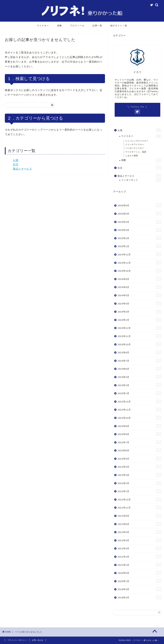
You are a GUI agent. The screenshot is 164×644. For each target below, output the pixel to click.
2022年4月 (139, 467)
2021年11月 (139, 507)
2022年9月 (139, 426)
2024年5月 (139, 295)
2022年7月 (139, 442)
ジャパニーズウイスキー (137, 141)
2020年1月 (139, 581)
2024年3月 (139, 312)
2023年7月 (139, 361)
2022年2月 (139, 483)
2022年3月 (139, 475)
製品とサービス (22, 169)
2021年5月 (139, 532)
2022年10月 (139, 418)
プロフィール (77, 26)
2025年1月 (139, 246)
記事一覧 (97, 26)
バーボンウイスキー (135, 148)
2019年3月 (139, 589)
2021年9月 (139, 516)
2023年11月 (139, 336)
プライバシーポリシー (17, 640)
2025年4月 (139, 222)
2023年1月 (139, 393)
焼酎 (60, 26)
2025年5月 (139, 214)
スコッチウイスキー (135, 144)
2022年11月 (139, 409)
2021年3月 (139, 548)
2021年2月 (139, 557)
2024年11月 (139, 263)
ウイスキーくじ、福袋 (136, 152)
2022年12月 (139, 401)
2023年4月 (139, 377)
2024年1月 (139, 320)
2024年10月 (139, 271)
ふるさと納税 (132, 156)
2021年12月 (139, 499)
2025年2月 (139, 238)
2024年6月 (139, 287)
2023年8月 (139, 352)
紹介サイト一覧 (119, 26)
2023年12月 (139, 328)
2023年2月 (139, 385)
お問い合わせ (38, 640)
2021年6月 (139, 524)
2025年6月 (139, 205)
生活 (16, 164)
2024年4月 (139, 303)
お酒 (16, 160)
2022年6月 (139, 450)
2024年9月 (139, 279)
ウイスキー (43, 26)
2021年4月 (139, 540)
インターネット (141, 180)
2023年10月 (139, 344)
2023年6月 (139, 369)
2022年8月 (139, 434)
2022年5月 (139, 459)
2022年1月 (139, 491)
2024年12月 (139, 254)
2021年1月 (139, 565)
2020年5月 (139, 573)
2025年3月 (139, 230)
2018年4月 (139, 597)
